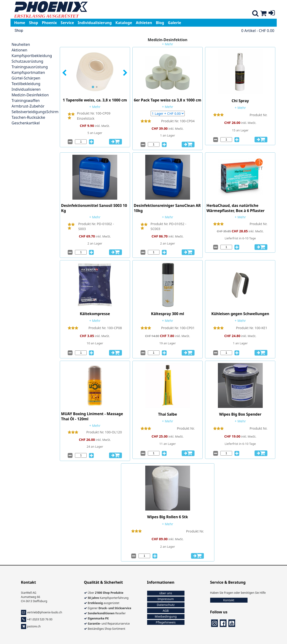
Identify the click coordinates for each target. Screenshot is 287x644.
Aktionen (19, 50)
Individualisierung (95, 23)
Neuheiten (21, 44)
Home (20, 23)
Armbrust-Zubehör (28, 106)
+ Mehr (168, 44)
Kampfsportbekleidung (32, 56)
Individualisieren (26, 89)
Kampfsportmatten (28, 72)
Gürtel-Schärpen (26, 78)
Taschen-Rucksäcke (28, 117)
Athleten (144, 23)
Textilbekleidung (26, 84)
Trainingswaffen (26, 101)
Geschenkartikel (26, 123)
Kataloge (124, 23)
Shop (34, 23)
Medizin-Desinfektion (30, 95)
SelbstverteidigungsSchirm (35, 112)
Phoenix (49, 23)
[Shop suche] (255, 14)
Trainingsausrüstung (30, 67)
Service (67, 23)
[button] (67, 73)
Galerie (175, 23)
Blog (160, 23)
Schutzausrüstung (28, 61)
